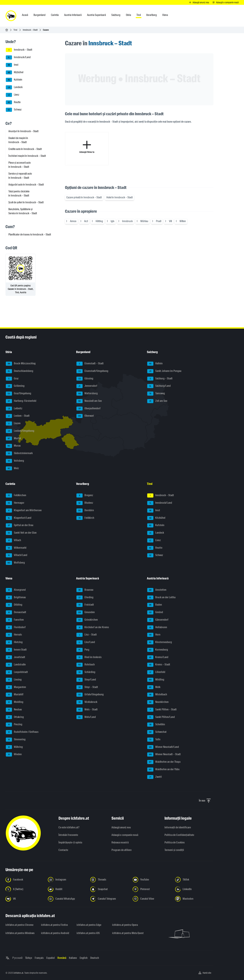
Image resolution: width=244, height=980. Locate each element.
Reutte (13, 102)
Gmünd (155, 612)
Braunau (85, 590)
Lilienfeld (156, 672)
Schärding (86, 672)
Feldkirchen (16, 495)
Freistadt (85, 605)
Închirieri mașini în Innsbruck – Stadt (27, 156)
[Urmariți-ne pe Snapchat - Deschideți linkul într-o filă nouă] (109, 889)
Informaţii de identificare (178, 827)
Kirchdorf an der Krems (93, 627)
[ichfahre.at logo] (11, 16)
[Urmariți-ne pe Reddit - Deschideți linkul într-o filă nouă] (67, 889)
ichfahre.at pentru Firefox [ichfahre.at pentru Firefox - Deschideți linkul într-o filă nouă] (54, 925)
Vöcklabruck (87, 702)
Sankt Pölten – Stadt (162, 710)
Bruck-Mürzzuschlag (21, 364)
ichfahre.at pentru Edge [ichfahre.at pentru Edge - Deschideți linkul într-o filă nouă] (89, 925)
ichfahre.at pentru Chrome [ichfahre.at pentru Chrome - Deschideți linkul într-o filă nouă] (19, 925)
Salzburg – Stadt (160, 379)
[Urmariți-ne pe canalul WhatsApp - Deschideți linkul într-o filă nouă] (67, 899)
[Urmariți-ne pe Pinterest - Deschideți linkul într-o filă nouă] (152, 889)
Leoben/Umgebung (20, 431)
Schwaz (14, 110)
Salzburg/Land (159, 386)
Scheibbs (156, 725)
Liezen (13, 423)
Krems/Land (158, 657)
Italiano (73, 958)
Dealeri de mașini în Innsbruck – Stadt (18, 140)
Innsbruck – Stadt (30, 30)
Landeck (14, 87)
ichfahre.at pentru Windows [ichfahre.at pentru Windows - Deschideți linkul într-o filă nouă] (20, 933)
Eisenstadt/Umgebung (92, 371)
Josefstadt (15, 657)
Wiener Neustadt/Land (163, 747)
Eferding (85, 598)
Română (62, 958)
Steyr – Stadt (87, 687)
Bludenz (85, 503)
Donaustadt (16, 612)
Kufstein (14, 80)
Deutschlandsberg (19, 371)
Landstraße (16, 665)
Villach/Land (17, 555)
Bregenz (85, 495)
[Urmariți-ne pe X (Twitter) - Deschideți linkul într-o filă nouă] (25, 889)
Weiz (12, 468)
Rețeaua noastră (120, 842)
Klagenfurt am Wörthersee (24, 511)
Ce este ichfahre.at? (69, 827)
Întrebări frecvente (68, 835)
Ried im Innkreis (89, 657)
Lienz (12, 95)
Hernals (14, 635)
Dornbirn (85, 511)
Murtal (13, 439)
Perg (83, 650)
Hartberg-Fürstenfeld (21, 401)
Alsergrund (16, 590)
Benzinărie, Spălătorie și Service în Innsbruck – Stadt (23, 211)
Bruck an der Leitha (161, 598)
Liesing (14, 680)
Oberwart (85, 416)
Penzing (14, 725)
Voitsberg (15, 461)
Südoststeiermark (19, 453)
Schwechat (157, 732)
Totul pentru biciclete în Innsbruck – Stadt (19, 193)
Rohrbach (86, 665)
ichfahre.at (18, 973)
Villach (13, 540)
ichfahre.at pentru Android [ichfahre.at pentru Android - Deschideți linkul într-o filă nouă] (55, 933)
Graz (12, 379)
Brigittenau (16, 598)
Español (51, 958)
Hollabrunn (157, 627)
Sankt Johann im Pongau (164, 371)
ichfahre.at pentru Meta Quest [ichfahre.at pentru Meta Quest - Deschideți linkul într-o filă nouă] (128, 933)
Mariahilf (15, 695)
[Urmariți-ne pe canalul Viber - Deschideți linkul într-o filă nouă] (152, 899)
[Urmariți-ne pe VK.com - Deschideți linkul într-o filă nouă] (25, 899)
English (84, 958)
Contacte (63, 850)
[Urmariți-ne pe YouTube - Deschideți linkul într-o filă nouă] (152, 880)
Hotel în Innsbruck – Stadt (120, 197)
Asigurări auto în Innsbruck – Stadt (26, 185)
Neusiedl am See (89, 401)
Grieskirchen (87, 620)
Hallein (155, 364)
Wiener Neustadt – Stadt (164, 754)
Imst (12, 65)
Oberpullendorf (88, 409)
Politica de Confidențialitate (179, 835)
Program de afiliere (121, 850)
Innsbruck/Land (18, 57)
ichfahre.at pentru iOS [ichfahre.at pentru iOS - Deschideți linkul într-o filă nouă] (88, 933)
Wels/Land (86, 717)
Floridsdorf (16, 627)
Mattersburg (87, 394)
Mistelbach (157, 695)
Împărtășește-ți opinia (70, 842)
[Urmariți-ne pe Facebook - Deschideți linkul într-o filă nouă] (25, 880)
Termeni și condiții (174, 850)
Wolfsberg (15, 563)
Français (39, 958)
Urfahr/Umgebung (90, 695)
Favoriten (15, 620)
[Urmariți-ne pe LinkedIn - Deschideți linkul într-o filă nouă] (194, 889)
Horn (154, 635)
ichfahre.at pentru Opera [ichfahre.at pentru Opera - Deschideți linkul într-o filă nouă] (125, 925)
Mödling (156, 680)
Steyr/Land (86, 680)
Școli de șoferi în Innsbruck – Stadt (26, 202)
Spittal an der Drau (20, 525)
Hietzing (14, 642)
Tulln (154, 740)
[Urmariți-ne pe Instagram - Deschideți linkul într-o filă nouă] (67, 880)
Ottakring (15, 717)
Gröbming (15, 386)
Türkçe (29, 958)
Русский (17, 958)
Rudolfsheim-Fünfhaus (22, 732)
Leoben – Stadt (18, 416)
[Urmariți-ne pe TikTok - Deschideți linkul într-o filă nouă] (194, 880)
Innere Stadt (16, 650)
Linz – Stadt (87, 635)
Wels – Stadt (87, 710)
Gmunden (86, 612)
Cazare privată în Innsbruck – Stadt (84, 197)
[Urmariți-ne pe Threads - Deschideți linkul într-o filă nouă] (109, 880)
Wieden (14, 754)
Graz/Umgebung (18, 394)
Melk (154, 687)
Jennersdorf (87, 386)
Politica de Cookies (175, 842)
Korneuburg (158, 650)
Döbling (14, 605)
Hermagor (15, 503)
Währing (14, 747)
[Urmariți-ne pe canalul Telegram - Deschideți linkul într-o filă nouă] (109, 899)
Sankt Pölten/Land (161, 717)
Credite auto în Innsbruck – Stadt (25, 149)
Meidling (15, 702)
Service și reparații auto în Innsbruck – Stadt (20, 176)
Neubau (14, 710)
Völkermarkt (16, 548)
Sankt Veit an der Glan (21, 533)
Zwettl (154, 777)
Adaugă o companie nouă (125, 835)
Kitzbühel (15, 72)
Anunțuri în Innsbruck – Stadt (23, 131)
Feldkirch (85, 518)
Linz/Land (86, 642)
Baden (155, 605)
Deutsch (95, 958)
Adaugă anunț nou (121, 827)
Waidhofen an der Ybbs (163, 770)
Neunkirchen (158, 702)
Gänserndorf (158, 620)
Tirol (15, 30)
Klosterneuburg (160, 642)
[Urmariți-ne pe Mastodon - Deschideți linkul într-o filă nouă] (194, 899)
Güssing (85, 379)
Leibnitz (14, 409)
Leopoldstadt (17, 672)
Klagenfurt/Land (19, 518)
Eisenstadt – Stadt (90, 364)
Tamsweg (156, 394)
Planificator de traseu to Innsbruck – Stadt (30, 234)
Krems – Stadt (159, 665)
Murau (13, 446)
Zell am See (157, 401)
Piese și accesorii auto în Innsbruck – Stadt (19, 165)
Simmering (16, 740)
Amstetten (157, 590)
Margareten (16, 687)
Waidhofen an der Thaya (164, 762)
